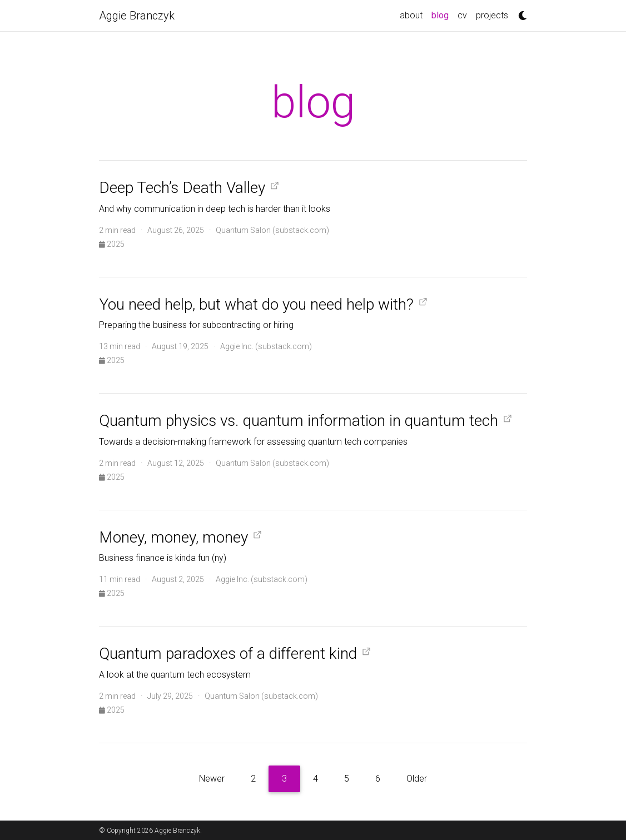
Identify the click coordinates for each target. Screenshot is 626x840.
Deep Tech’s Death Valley (182, 188)
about (411, 15)
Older (417, 779)
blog (442, 14)
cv (462, 15)
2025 (112, 244)
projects (492, 15)
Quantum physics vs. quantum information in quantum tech (299, 421)
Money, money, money (173, 537)
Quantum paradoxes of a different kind (228, 653)
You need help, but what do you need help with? (256, 304)
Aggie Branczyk (137, 16)
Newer (212, 779)
